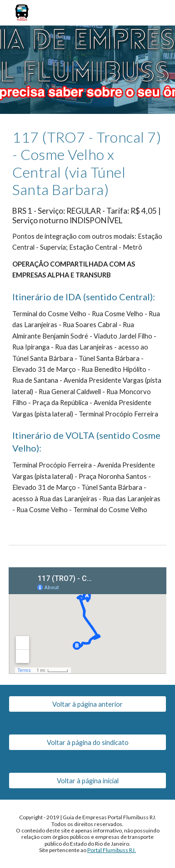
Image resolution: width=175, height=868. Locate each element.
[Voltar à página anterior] (87, 704)
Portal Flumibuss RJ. (112, 850)
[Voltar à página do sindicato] (87, 742)
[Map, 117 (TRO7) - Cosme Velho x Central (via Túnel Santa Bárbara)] (87, 621)
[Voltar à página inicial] (87, 781)
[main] (87, 322)
